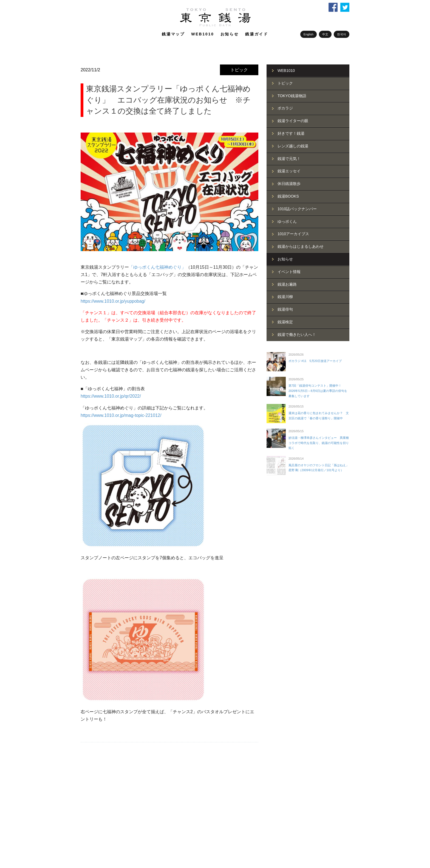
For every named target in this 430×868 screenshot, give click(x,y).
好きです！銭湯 (291, 133)
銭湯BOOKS (288, 196)
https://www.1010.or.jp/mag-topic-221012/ (121, 415)
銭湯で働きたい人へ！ (297, 335)
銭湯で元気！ (289, 159)
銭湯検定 (285, 322)
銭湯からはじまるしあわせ (301, 246)
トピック (239, 70)
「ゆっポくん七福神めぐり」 (157, 267)
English (309, 34)
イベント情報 (289, 272)
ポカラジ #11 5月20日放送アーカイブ (315, 361)
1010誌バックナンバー (297, 209)
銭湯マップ (173, 34)
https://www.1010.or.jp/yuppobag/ (113, 301)
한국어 (342, 34)
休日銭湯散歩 (289, 184)
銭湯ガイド (257, 34)
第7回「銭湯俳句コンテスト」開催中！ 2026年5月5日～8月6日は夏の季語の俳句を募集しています (318, 391)
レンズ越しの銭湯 (293, 146)
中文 (325, 34)
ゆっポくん (287, 221)
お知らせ (230, 34)
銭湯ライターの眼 (293, 121)
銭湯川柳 (285, 297)
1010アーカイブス (293, 234)
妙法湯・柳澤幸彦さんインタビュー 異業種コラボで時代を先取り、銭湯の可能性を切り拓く (319, 443)
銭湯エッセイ (289, 171)
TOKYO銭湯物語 (292, 96)
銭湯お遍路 (287, 284)
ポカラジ (285, 108)
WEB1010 (203, 34)
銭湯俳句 (285, 309)
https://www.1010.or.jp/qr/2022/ (111, 396)
